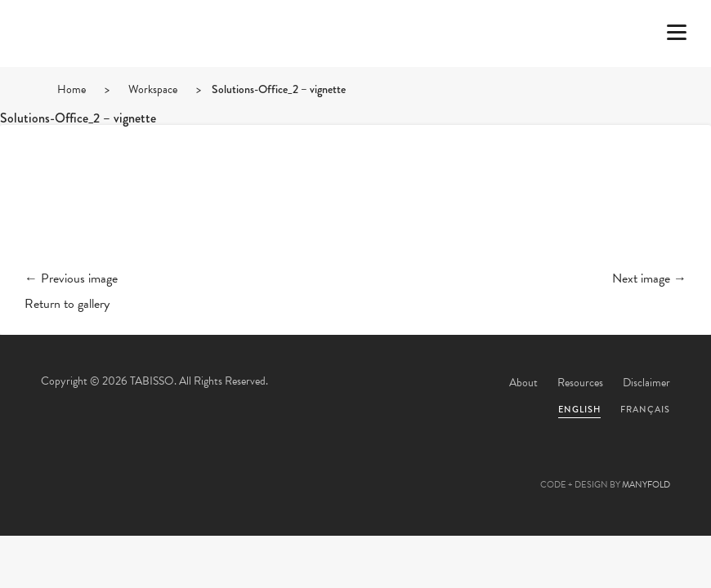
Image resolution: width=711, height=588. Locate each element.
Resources (580, 383)
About (523, 383)
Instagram (444, 467)
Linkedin (400, 467)
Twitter (267, 467)
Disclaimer (646, 383)
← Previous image (71, 278)
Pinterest (355, 467)
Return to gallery (67, 304)
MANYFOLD (646, 485)
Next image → (649, 278)
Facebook (311, 467)
